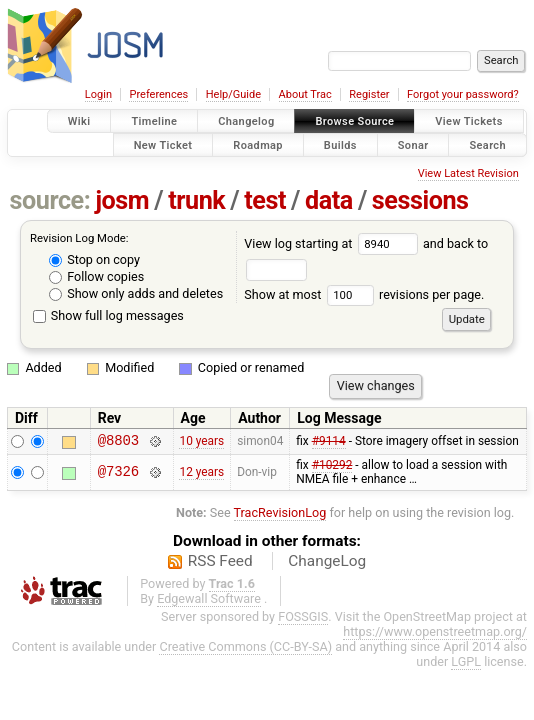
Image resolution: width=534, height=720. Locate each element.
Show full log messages (108, 315)
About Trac (305, 94)
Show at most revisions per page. (364, 294)
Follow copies (96, 276)
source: (50, 200)
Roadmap (258, 144)
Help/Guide (233, 94)
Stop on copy (94, 259)
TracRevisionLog (280, 515)
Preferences (158, 94)
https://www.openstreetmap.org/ (435, 634)
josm (122, 200)
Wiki (79, 121)
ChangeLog (327, 564)
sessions (420, 200)
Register (369, 94)
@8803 (118, 442)
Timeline (154, 121)
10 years (201, 443)
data (329, 200)
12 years (201, 475)
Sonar (413, 144)
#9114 (329, 443)
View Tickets (468, 121)
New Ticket (163, 144)
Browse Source (354, 121)
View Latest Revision (468, 173)
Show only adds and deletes (136, 293)
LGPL (466, 664)
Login (98, 94)
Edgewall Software (209, 601)
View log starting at (333, 243)
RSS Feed (220, 564)
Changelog (246, 121)
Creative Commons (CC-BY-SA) (245, 649)
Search (487, 144)
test (265, 200)
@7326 (118, 475)
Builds (340, 144)
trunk (196, 200)
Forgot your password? (463, 94)
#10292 (332, 468)
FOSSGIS (303, 619)
